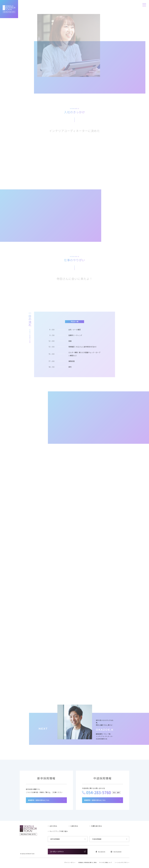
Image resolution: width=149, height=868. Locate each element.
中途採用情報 (110, 839)
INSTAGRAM (116, 852)
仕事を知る (74, 826)
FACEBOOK (101, 852)
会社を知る (53, 826)
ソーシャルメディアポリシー (122, 862)
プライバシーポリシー (70, 862)
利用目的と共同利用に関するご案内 (87, 862)
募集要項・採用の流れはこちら (46, 800)
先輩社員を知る (97, 826)
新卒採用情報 (68, 839)
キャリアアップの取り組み (59, 831)
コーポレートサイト (68, 852)
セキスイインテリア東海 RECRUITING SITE (9, 9)
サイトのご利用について (106, 862)
